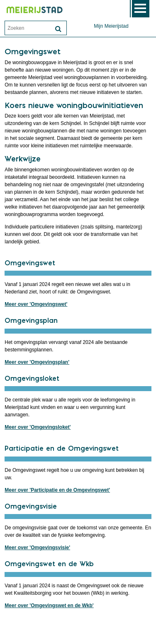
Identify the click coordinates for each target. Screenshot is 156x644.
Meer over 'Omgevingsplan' (37, 362)
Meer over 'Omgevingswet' (36, 304)
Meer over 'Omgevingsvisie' (37, 548)
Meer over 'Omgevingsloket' (38, 427)
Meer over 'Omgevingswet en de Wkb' (49, 606)
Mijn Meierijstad (111, 26)
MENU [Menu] (141, 9)
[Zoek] (58, 29)
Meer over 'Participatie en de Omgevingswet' (57, 490)
